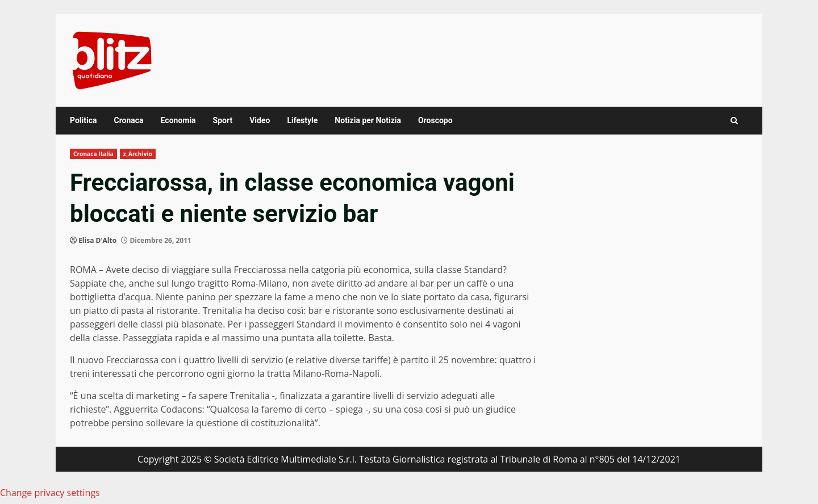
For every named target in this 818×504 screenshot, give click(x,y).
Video (260, 120)
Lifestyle (302, 120)
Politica (83, 120)
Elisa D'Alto (97, 240)
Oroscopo (435, 120)
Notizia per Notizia (368, 120)
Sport (223, 120)
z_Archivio (138, 154)
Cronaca (128, 120)
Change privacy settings (50, 493)
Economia (178, 120)
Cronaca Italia (93, 154)
